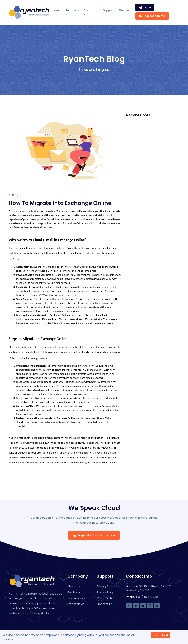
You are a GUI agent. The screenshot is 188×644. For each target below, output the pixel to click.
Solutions (72, 12)
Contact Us (105, 604)
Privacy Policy (106, 586)
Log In (144, 7)
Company (91, 12)
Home (56, 10)
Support (108, 10)
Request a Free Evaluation (94, 535)
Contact (125, 10)
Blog (15, 195)
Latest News (76, 604)
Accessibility (105, 592)
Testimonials (76, 598)
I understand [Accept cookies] (160, 635)
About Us (74, 586)
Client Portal (105, 598)
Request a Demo (152, 16)
